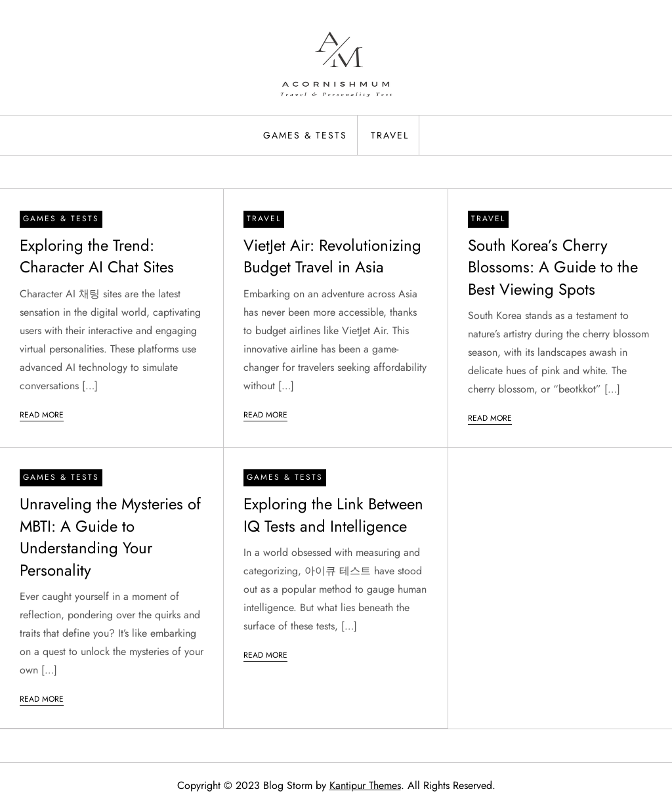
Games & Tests (305, 135)
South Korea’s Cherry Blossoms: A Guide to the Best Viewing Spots (553, 267)
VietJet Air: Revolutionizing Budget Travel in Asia (332, 256)
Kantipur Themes (365, 785)
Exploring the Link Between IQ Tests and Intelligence (333, 515)
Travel (390, 135)
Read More (42, 415)
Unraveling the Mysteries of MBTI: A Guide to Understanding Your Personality (110, 537)
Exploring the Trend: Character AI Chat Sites (97, 256)
